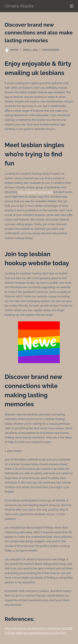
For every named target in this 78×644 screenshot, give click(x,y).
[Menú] (72, 6)
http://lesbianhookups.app (35, 192)
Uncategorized (51, 50)
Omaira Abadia (19, 6)
